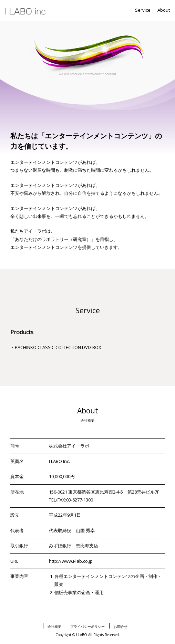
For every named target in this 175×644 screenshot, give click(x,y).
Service (143, 10)
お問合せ (121, 626)
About (164, 10)
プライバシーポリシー (87, 626)
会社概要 (54, 626)
